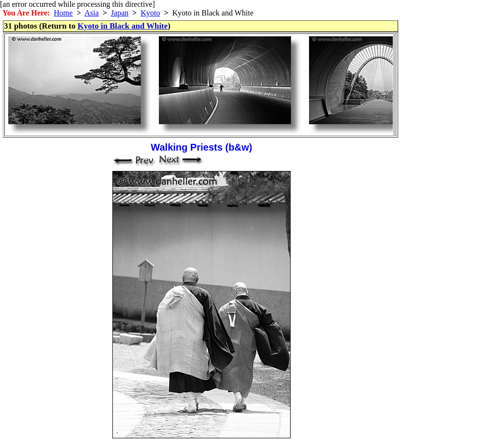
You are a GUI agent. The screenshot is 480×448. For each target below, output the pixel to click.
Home (63, 13)
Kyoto (150, 13)
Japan (120, 13)
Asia (91, 13)
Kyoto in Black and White (123, 26)
